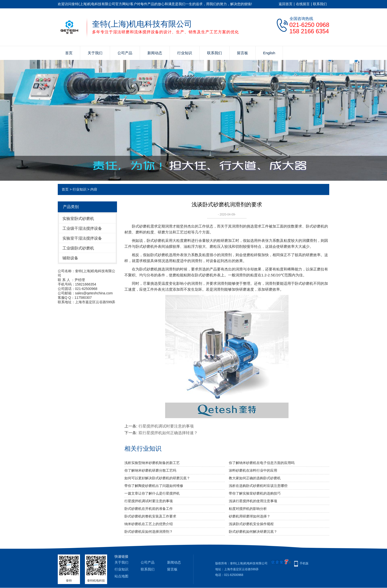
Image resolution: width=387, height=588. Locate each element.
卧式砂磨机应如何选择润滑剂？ (149, 532)
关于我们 (95, 53)
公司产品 (125, 53)
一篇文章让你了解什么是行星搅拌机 (152, 493)
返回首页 (286, 4)
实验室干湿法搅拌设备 (82, 238)
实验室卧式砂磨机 (78, 219)
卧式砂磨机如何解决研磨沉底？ (253, 532)
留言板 (242, 53)
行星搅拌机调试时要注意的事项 (166, 426)
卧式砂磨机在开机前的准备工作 (149, 509)
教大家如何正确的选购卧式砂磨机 (255, 478)
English (269, 53)
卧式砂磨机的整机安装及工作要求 (150, 516)
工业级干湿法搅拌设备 (82, 228)
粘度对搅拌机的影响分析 (248, 509)
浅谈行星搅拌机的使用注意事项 (253, 501)
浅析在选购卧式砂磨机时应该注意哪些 (258, 486)
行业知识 (185, 53)
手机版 (304, 563)
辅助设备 (70, 258)
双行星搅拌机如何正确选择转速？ (168, 433)
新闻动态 (155, 53)
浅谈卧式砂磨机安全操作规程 (251, 524)
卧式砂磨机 (141, 226)
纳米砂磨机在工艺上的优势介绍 (149, 524)
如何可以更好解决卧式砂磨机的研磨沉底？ (157, 478)
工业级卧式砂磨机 (78, 248)
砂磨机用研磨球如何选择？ (250, 516)
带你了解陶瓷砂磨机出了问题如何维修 (154, 486)
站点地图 (121, 576)
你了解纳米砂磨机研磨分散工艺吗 (150, 470)
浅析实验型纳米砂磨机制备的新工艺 (152, 463)
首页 (69, 53)
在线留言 (303, 4)
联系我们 (320, 4)
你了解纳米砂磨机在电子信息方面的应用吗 (262, 463)
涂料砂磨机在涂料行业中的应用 (253, 470)
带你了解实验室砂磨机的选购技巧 (255, 493)
